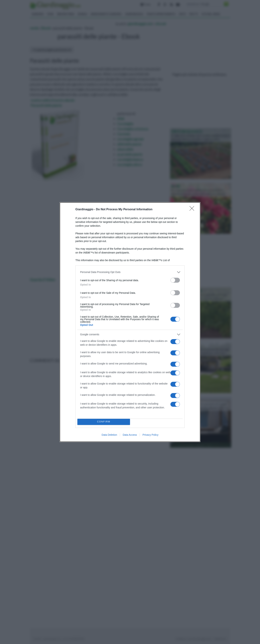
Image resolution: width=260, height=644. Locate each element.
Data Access (130, 435)
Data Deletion (109, 435)
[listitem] (130, 272)
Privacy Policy (150, 435)
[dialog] (130, 322)
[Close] (193, 210)
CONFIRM (104, 422)
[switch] (175, 280)
